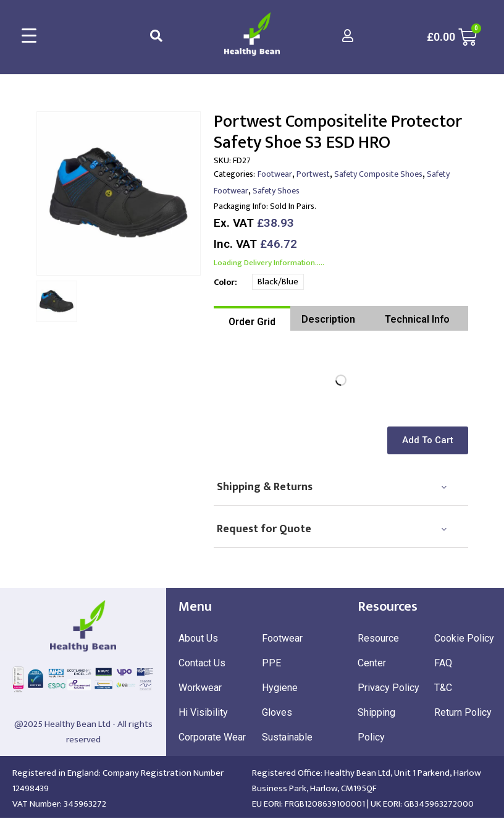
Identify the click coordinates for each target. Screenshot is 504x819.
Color (224, 282)
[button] (430, 440)
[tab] (252, 318)
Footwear (275, 174)
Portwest (313, 174)
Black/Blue (278, 282)
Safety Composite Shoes (378, 174)
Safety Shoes (276, 191)
